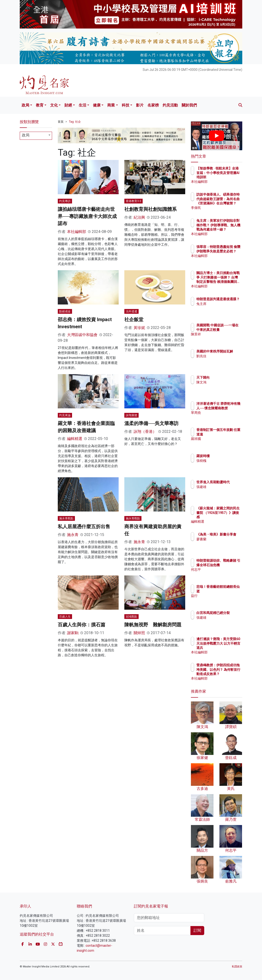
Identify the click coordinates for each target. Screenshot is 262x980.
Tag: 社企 (75, 122)
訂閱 (197, 930)
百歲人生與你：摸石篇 (82, 625)
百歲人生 (65, 617)
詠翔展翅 (131, 415)
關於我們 (189, 105)
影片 (140, 105)
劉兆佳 (222, 360)
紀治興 (139, 217)
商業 (111, 105)
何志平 (222, 574)
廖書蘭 (222, 543)
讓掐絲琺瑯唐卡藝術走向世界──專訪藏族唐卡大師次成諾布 (87, 216)
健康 (97, 105)
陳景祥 (222, 338)
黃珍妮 (139, 328)
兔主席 (222, 308)
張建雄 (222, 491)
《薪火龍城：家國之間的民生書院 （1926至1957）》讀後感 (229, 517)
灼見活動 (170, 105)
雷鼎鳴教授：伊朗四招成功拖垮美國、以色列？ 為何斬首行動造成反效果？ (229, 674)
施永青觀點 (66, 518)
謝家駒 (73, 633)
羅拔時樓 (224, 456)
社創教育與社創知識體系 (150, 209)
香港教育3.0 (133, 201)
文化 (54, 105)
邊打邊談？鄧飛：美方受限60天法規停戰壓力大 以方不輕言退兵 (227, 648)
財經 (68, 105)
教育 (40, 105)
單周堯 (222, 417)
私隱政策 (237, 967)
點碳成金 (65, 311)
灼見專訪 (65, 201)
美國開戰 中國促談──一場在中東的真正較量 (229, 329)
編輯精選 (75, 439)
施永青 (73, 535)
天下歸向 (224, 377)
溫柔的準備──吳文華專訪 (151, 423)
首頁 (61, 122)
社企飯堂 (134, 319)
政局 (25, 105)
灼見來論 (65, 415)
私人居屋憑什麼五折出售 (84, 526)
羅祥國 (222, 443)
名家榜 (153, 105)
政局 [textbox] (26, 135)
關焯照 (139, 633)
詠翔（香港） (145, 432)
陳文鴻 (222, 382)
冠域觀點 (131, 617)
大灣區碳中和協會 (82, 335)
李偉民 (222, 208)
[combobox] (36, 136)
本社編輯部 (77, 232)
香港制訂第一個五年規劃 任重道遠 (229, 434)
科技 (126, 105)
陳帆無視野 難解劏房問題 (153, 625)
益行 (220, 596)
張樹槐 (222, 461)
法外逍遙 (131, 311)
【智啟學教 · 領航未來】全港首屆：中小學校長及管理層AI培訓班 (229, 177)
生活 (82, 105)
